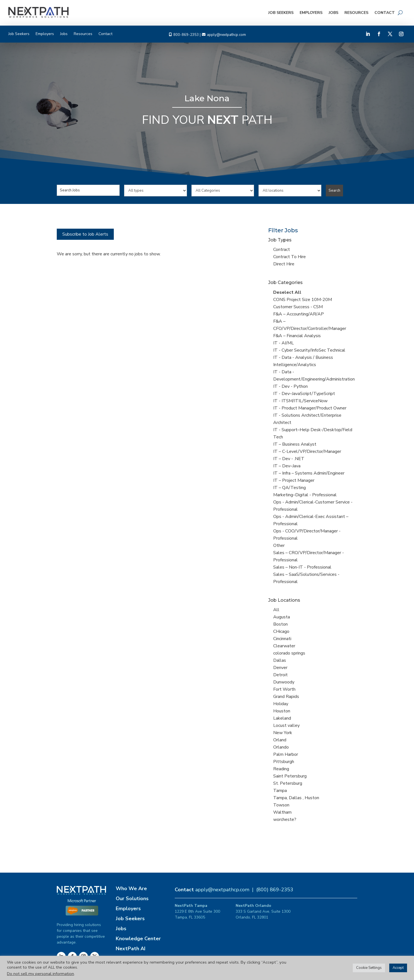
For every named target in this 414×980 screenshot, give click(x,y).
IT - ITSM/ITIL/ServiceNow (300, 401)
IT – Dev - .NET (289, 459)
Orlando (281, 747)
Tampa (280, 791)
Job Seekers (281, 13)
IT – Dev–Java (287, 466)
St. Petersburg (288, 783)
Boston (280, 624)
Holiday (281, 704)
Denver (280, 668)
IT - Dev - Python (290, 386)
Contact (385, 13)
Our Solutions (132, 898)
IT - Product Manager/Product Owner (310, 408)
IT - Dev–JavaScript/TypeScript (304, 394)
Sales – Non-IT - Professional (302, 567)
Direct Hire (284, 264)
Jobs (333, 13)
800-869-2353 (186, 35)
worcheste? (285, 819)
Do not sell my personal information (40, 974)
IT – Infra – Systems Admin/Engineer (309, 473)
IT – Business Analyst (295, 444)
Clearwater (284, 646)
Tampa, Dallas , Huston (296, 798)
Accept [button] (398, 968)
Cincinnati (282, 639)
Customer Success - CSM (298, 307)
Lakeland (282, 718)
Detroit (280, 675)
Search (334, 191)
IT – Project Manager (294, 480)
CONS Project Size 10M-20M (303, 300)
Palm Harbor (286, 754)
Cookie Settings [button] (369, 968)
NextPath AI (131, 949)
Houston (282, 711)
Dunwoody (284, 682)
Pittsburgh (284, 762)
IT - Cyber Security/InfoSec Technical (309, 350)
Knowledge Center (138, 939)
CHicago (281, 631)
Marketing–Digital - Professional (305, 495)
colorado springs (289, 653)
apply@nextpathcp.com (226, 35)
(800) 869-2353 (275, 890)
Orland (280, 740)
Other (279, 545)
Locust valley (286, 725)
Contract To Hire (289, 257)
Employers (311, 13)
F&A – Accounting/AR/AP (299, 314)
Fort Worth (284, 689)
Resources (356, 13)
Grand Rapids (286, 697)
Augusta (282, 617)
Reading (281, 769)
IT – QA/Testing (289, 488)
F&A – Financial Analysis (297, 336)
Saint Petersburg (290, 776)
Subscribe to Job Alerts (85, 234)
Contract (282, 250)
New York (283, 733)
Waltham (282, 812)
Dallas (280, 660)
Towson (281, 805)
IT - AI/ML (284, 343)
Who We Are (131, 888)
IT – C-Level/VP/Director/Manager (307, 451)
